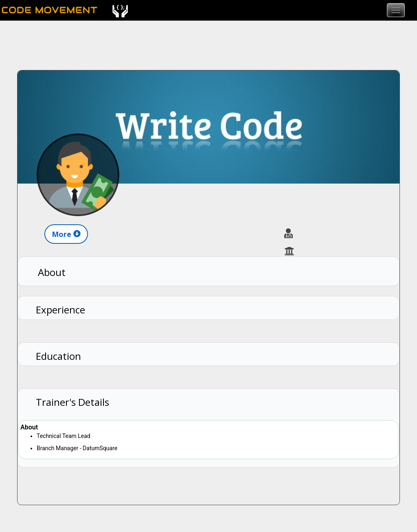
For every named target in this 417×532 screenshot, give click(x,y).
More (66, 234)
